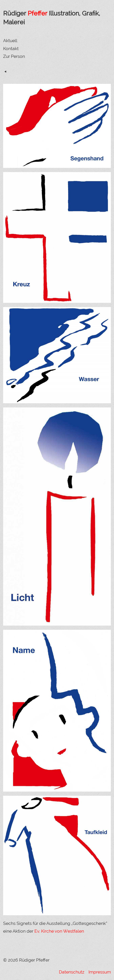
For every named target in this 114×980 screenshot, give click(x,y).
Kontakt (11, 49)
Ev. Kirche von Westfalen (59, 931)
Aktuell (10, 41)
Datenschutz (72, 972)
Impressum (99, 972)
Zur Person (14, 56)
